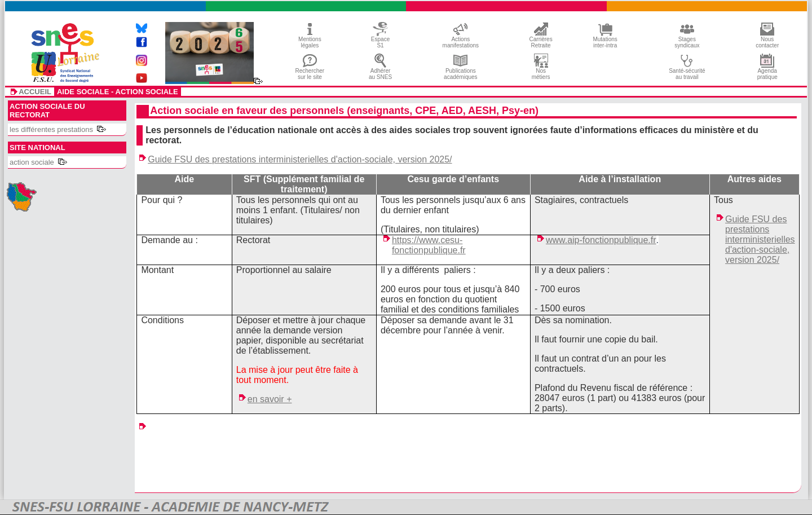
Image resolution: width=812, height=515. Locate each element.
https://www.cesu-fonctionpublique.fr (429, 245)
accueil (35, 92)
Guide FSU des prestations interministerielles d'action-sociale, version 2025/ (300, 159)
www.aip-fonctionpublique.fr (601, 240)
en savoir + (270, 399)
